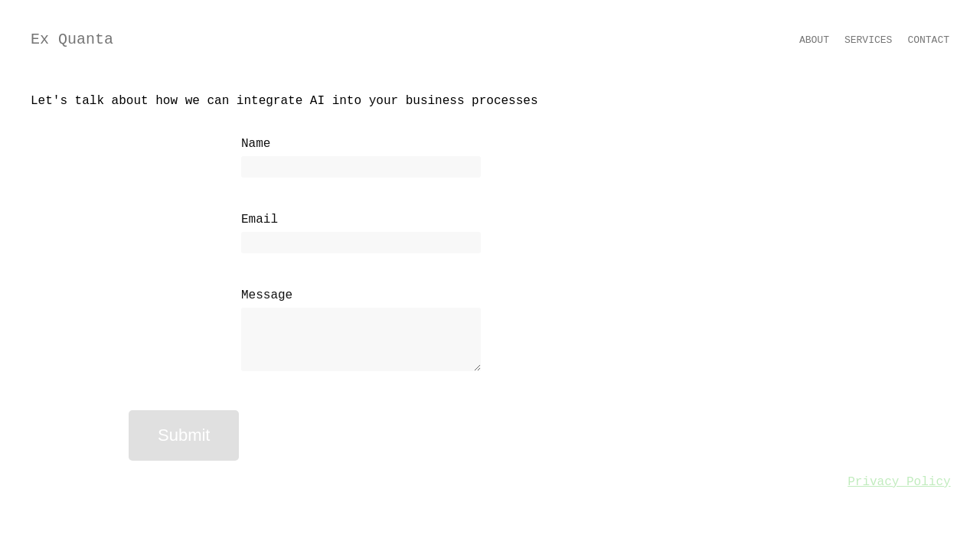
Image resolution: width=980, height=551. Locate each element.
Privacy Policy (899, 482)
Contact (928, 40)
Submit (184, 435)
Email (260, 220)
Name (256, 144)
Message (267, 295)
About (814, 40)
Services (868, 40)
